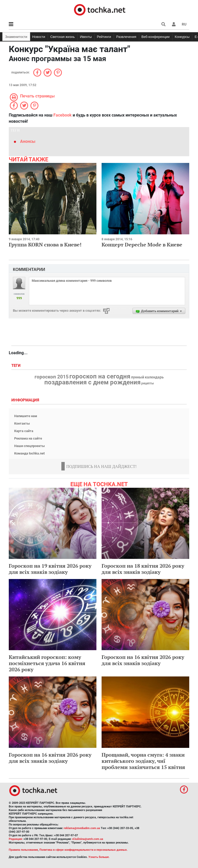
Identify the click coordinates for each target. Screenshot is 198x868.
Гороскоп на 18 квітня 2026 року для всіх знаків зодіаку (143, 569)
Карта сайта (24, 431)
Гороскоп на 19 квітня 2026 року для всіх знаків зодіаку (50, 569)
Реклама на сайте (28, 438)
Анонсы (28, 141)
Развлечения (126, 37)
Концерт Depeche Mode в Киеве (142, 245)
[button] (174, 24)
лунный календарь (147, 377)
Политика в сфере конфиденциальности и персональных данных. (84, 850)
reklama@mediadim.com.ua (82, 828)
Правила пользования (23, 850)
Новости (39, 37)
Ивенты (86, 37)
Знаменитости (16, 37)
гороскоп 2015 (52, 377)
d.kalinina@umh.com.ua (88, 839)
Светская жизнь (63, 37)
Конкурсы (182, 37)
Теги (16, 366)
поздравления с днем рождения (92, 382)
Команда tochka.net (29, 453)
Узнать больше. (99, 857)
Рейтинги (104, 37)
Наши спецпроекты (30, 446)
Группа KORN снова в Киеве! (45, 245)
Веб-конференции (156, 37)
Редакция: (16, 839)
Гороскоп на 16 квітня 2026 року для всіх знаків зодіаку (143, 660)
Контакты (22, 423)
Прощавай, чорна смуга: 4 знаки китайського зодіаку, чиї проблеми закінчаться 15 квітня (143, 761)
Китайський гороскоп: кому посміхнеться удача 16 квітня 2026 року (47, 663)
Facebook (63, 115)
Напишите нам (26, 416)
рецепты (148, 383)
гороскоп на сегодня (100, 376)
